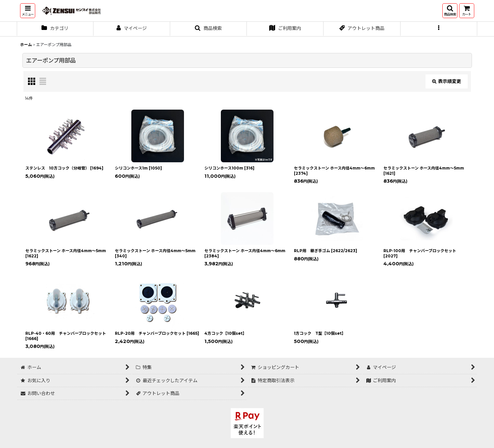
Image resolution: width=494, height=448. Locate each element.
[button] (28, 11)
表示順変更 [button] (447, 81)
